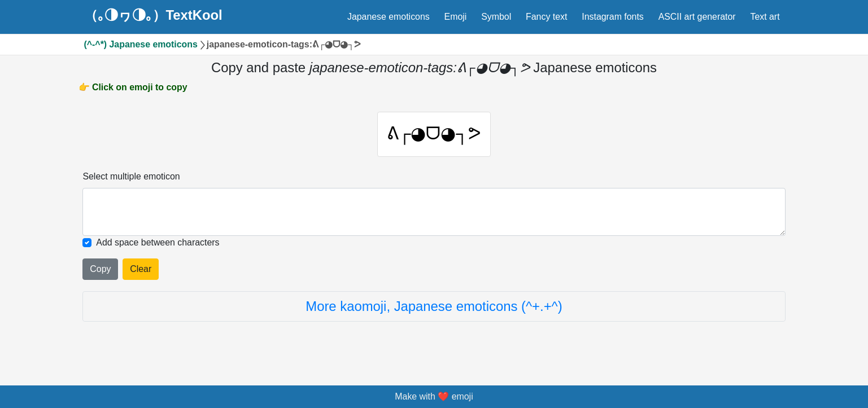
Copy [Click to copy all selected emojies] (100, 270)
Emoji (456, 17)
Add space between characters (158, 244)
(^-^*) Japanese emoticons (141, 44)
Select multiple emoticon (131, 177)
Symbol (496, 17)
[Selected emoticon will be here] (434, 213)
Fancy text (546, 17)
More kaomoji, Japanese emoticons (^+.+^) (434, 307)
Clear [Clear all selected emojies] (141, 270)
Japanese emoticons (389, 17)
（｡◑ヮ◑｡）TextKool (153, 15)
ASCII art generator (697, 17)
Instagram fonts (613, 17)
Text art (765, 17)
